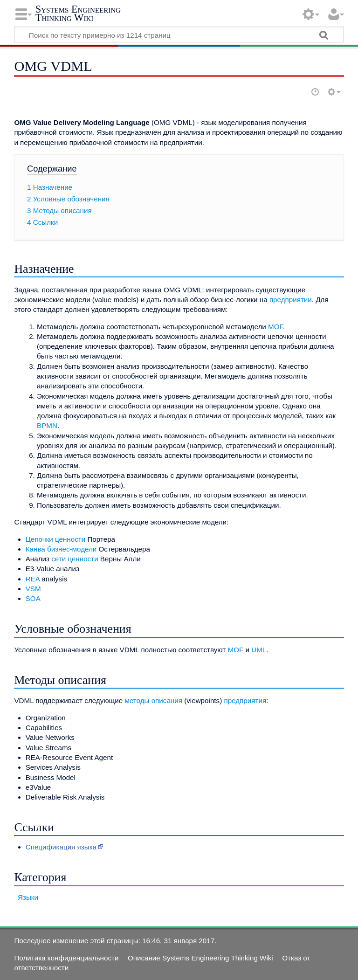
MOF (275, 327)
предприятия (245, 700)
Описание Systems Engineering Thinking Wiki (200, 958)
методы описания (153, 700)
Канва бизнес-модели (61, 549)
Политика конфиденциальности (66, 958)
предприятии (291, 300)
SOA (33, 598)
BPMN (47, 425)
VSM (33, 589)
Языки (28, 897)
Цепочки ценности (56, 539)
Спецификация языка (61, 847)
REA (33, 579)
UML (259, 650)
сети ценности (75, 559)
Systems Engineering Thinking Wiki (78, 13)
